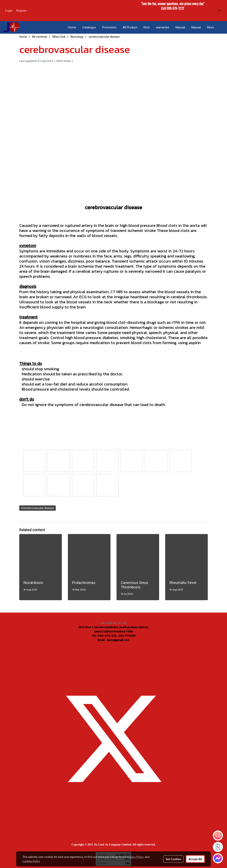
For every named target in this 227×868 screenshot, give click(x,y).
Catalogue (89, 27)
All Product (130, 27)
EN (218, 10)
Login (9, 11)
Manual (180, 27)
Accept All (195, 859)
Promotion (109, 27)
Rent (147, 27)
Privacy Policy (135, 857)
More (211, 27)
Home (72, 27)
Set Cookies (173, 859)
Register (21, 11)
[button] (221, 27)
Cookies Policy (31, 861)
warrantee (163, 27)
